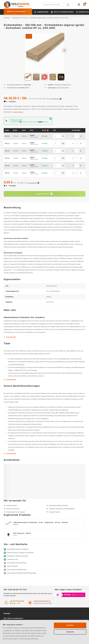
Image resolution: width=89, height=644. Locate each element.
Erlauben (70, 625)
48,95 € (16, 526)
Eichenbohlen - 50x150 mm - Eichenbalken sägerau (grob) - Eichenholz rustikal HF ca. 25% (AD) (40, 19)
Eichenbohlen (43, 214)
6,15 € (15, 537)
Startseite (7, 19)
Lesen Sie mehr (18, 113)
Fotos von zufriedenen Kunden (64, 13)
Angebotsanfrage (43, 13)
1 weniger (73, 137)
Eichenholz (7, 322)
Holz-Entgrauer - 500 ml (22, 534)
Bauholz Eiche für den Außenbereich (41, 428)
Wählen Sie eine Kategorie (18, 13)
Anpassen (70, 632)
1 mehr (81, 137)
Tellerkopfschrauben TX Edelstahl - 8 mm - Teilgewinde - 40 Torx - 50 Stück (41, 524)
